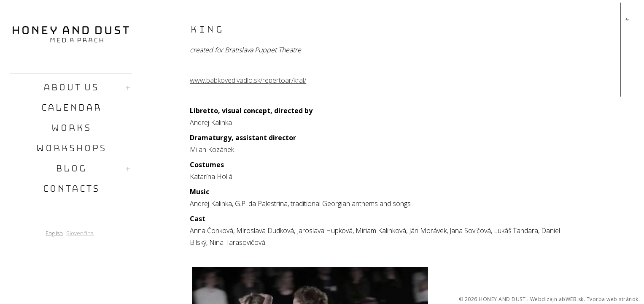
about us (71, 88)
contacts (71, 189)
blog (71, 169)
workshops (71, 149)
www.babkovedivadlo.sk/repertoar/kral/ (248, 80)
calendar (71, 108)
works (71, 129)
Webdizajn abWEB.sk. (558, 299)
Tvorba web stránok (613, 299)
